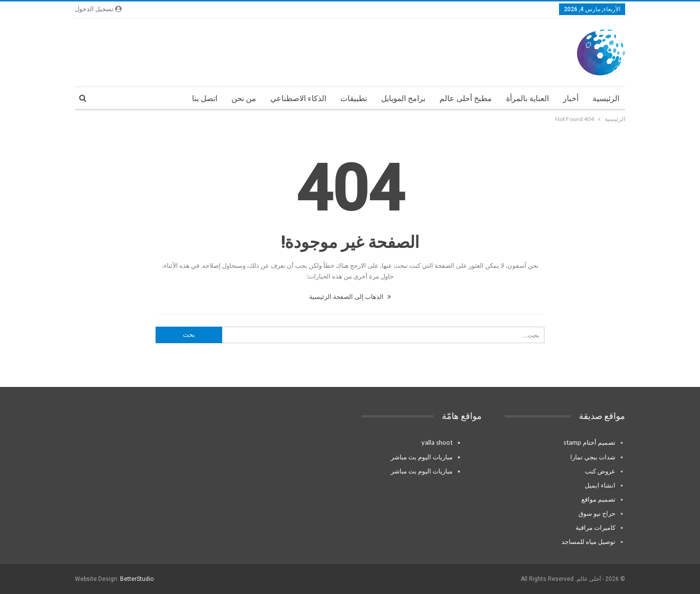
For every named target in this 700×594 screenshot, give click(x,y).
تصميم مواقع (598, 499)
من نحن (244, 98)
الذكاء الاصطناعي (298, 98)
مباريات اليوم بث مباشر (422, 457)
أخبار (571, 98)
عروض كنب (600, 471)
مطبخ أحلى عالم (466, 98)
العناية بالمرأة (527, 98)
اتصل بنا (205, 98)
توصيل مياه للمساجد (588, 542)
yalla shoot (437, 442)
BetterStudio (137, 579)
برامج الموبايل (403, 98)
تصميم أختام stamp (589, 442)
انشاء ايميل (600, 485)
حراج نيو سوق (597, 513)
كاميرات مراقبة (595, 527)
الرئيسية (606, 98)
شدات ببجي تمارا (593, 457)
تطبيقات (354, 98)
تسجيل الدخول (98, 9)
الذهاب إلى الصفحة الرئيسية (350, 297)
